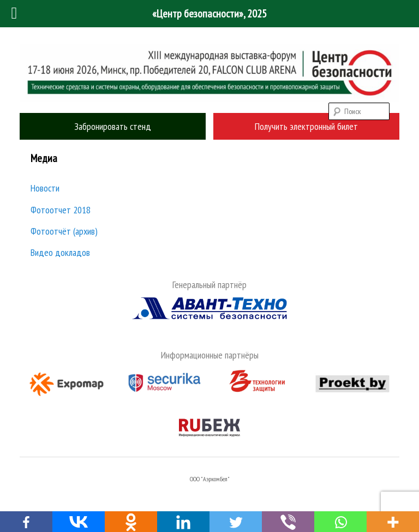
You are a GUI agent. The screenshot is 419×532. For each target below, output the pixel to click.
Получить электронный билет (306, 126)
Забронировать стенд (113, 126)
